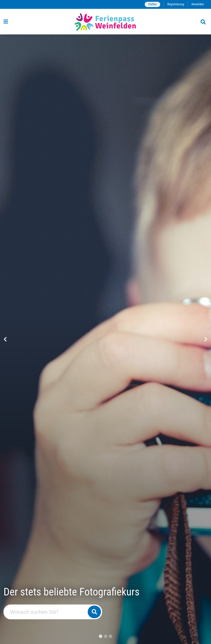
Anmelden (198, 4)
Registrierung (176, 4)
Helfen (152, 4)
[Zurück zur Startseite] (105, 22)
